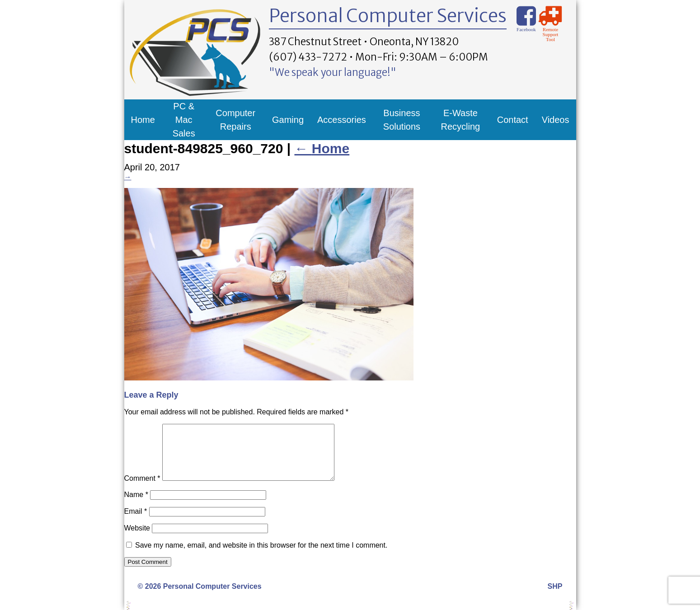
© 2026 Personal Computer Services (200, 597)
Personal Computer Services (388, 16)
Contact (513, 120)
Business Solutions (402, 120)
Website (137, 539)
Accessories (342, 120)
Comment (142, 489)
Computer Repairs (235, 120)
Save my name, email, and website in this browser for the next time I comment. (261, 556)
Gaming (288, 120)
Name (136, 505)
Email (136, 522)
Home (143, 120)
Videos (556, 120)
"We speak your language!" (333, 72)
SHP (555, 597)
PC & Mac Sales (184, 120)
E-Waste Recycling (461, 120)
